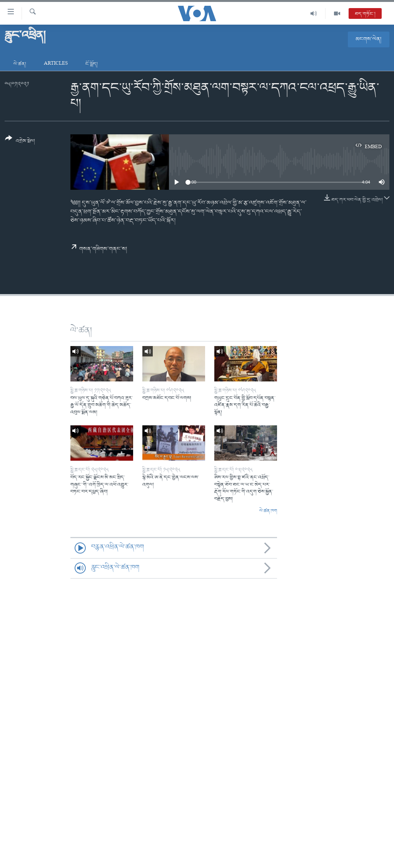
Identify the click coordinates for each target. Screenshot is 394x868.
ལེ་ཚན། (20, 64)
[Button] (20, 142)
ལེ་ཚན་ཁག (268, 511)
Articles (56, 64)
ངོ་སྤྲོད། (92, 64)
